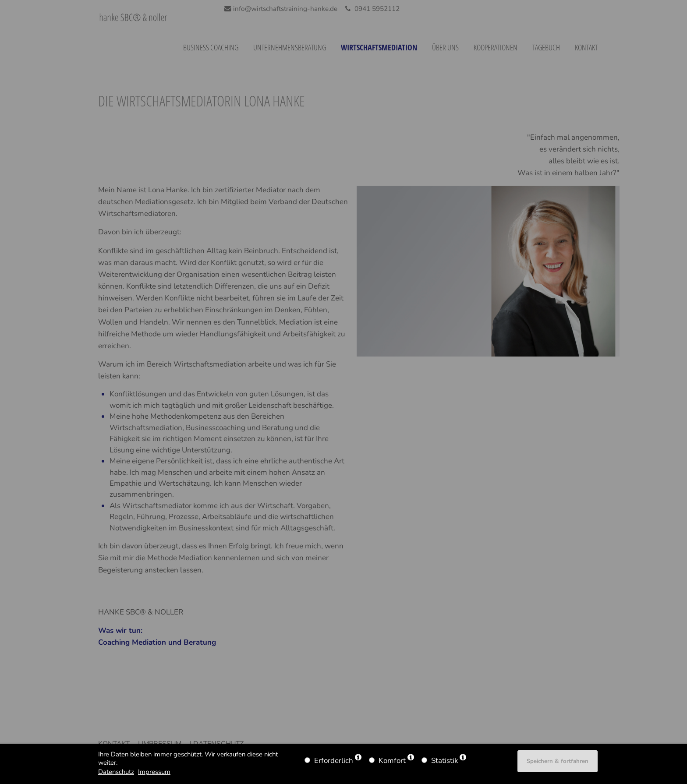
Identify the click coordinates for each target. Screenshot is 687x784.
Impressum (154, 772)
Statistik (444, 761)
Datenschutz (116, 772)
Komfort (392, 761)
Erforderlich (334, 761)
